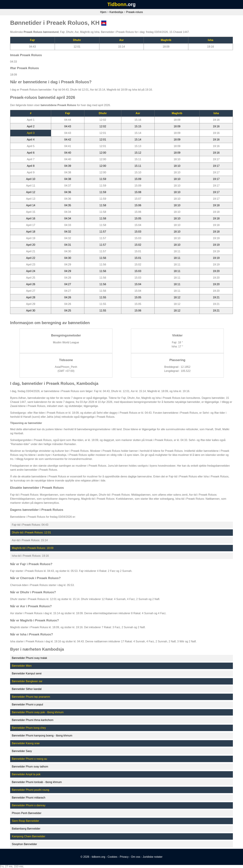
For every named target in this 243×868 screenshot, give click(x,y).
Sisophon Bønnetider (24, 844)
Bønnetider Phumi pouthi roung (30, 790)
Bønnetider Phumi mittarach (29, 798)
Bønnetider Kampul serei (27, 673)
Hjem (103, 12)
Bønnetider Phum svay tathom (30, 767)
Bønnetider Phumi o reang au (29, 759)
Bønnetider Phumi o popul (27, 705)
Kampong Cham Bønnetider (29, 836)
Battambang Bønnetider (26, 829)
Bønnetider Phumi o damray (29, 805)
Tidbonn (117, 4)
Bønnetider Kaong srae (26, 743)
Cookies (112, 857)
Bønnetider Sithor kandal (27, 689)
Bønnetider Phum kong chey (29, 728)
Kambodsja (116, 12)
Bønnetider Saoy (22, 751)
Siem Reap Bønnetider (25, 821)
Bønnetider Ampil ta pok (26, 774)
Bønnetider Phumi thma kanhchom (33, 720)
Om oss (136, 857)
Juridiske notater (152, 857)
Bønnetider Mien (22, 666)
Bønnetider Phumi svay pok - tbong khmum (38, 712)
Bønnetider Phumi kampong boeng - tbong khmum (42, 736)
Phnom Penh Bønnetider (27, 813)
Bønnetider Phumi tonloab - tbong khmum (37, 782)
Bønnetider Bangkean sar (27, 681)
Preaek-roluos (134, 12)
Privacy (124, 857)
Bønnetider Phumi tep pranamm (31, 697)
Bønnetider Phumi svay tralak (29, 658)
